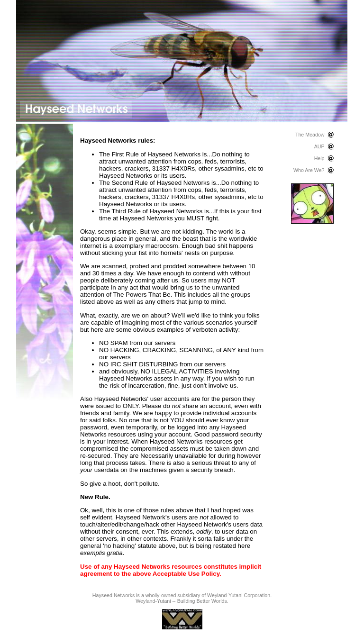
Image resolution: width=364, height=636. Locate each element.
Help (319, 158)
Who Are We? (309, 170)
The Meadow (310, 135)
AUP (319, 146)
